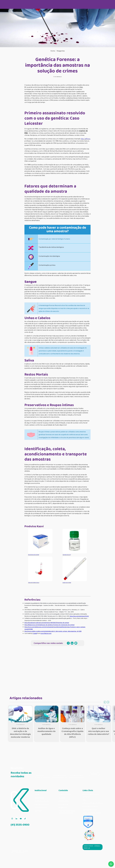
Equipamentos (64, 801)
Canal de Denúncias (90, 810)
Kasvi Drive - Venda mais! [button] (92, 847)
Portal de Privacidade (90, 806)
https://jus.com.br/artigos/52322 (79, 616)
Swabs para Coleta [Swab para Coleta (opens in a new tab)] (67, 583)
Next (108, 702)
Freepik (35, 633)
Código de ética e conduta (92, 813)
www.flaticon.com (46, 633)
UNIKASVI (38, 811)
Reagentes (61, 51)
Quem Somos (39, 798)
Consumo (62, 798)
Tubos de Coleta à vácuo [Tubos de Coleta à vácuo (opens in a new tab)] (34, 583)
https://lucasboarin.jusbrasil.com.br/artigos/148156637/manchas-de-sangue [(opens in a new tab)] (47, 623)
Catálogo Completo (42, 804)
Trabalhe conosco (41, 808)
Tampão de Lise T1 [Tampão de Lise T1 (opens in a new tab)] (67, 555)
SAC (84, 800)
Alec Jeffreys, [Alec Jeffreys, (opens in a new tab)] (86, 139)
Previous (105, 702)
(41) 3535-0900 (20, 825)
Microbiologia (63, 804)
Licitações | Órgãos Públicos (93, 803)
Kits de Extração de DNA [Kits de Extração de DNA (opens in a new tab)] (34, 555)
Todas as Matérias (65, 795)
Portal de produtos (42, 801)
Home (53, 51)
